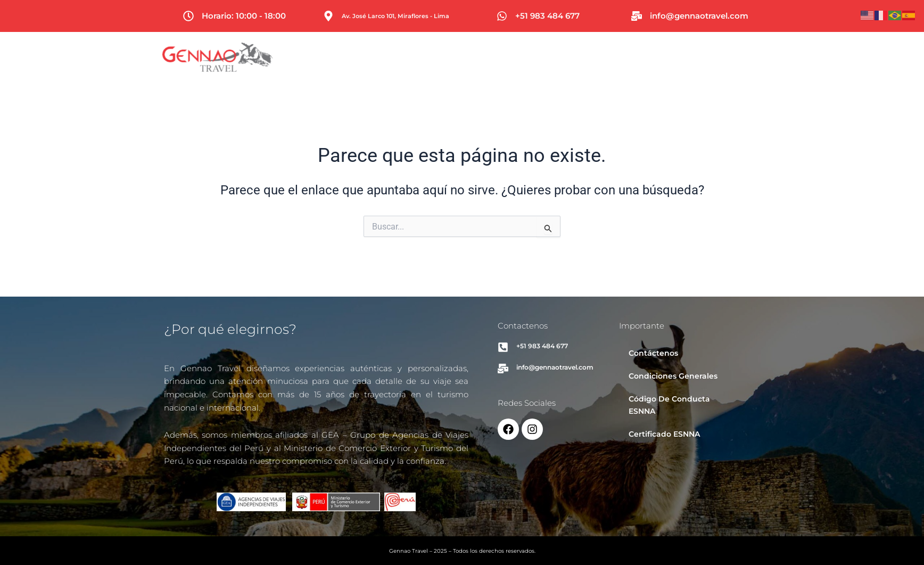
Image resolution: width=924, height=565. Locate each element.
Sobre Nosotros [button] (700, 57)
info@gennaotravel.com (699, 16)
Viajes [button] (536, 57)
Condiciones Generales (673, 376)
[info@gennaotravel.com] (637, 16)
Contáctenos (653, 353)
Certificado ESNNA (664, 434)
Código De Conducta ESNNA (669, 405)
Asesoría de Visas (608, 57)
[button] (536, 58)
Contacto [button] (780, 57)
